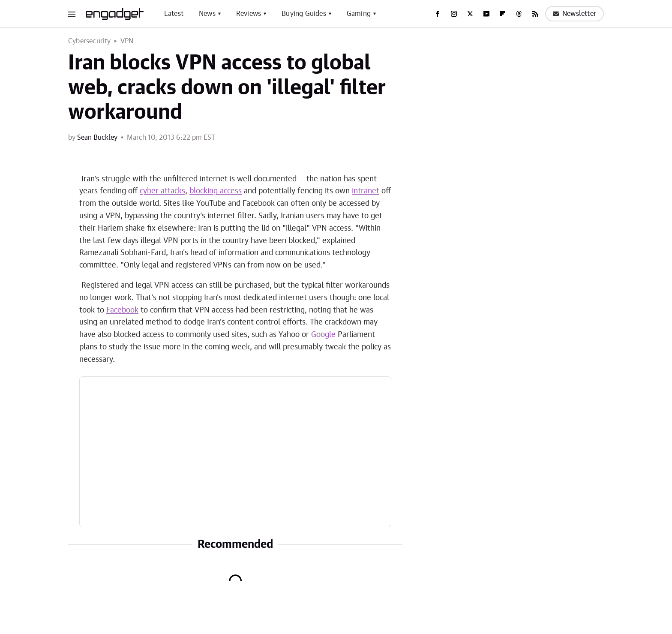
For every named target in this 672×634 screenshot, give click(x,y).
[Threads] (519, 14)
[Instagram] (454, 14)
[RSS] (535, 14)
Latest (174, 14)
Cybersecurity (90, 41)
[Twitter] (470, 14)
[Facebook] (438, 14)
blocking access (216, 191)
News (207, 14)
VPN (127, 41)
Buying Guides (304, 14)
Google (323, 335)
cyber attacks (162, 191)
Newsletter (574, 14)
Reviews (249, 14)
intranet (366, 191)
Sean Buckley (97, 138)
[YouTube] (486, 14)
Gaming (359, 14)
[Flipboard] (503, 14)
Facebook (122, 310)
